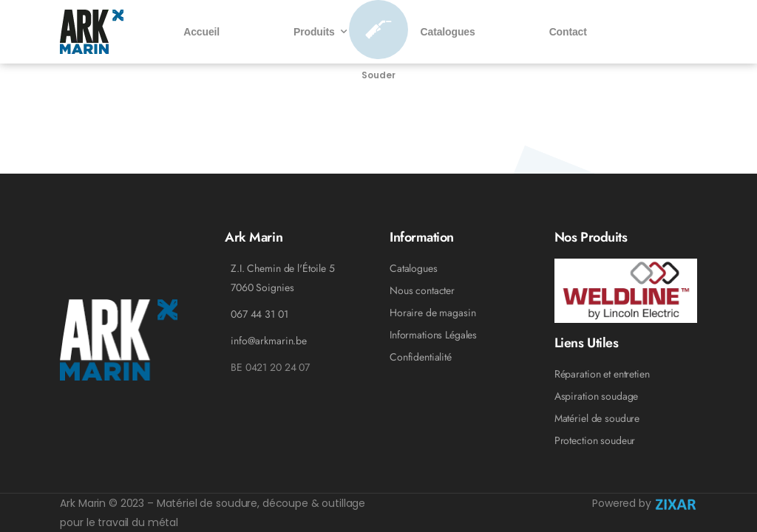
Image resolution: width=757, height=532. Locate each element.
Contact (568, 32)
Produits (314, 32)
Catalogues (448, 32)
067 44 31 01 (259, 314)
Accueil (201, 32)
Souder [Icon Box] (378, 75)
